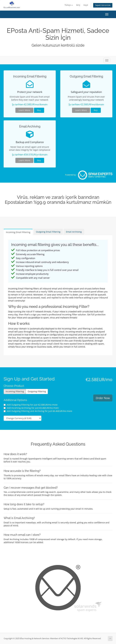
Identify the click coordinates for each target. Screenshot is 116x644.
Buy (39, 110)
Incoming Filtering (15, 391)
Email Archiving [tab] (74, 232)
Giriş (78, 5)
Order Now (103, 398)
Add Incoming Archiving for (31, 408)
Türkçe (69, 5)
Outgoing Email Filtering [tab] (48, 232)
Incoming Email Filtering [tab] (18, 232)
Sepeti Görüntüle (103, 5)
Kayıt (86, 5)
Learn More (24, 110)
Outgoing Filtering (37, 391)
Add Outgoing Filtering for (31, 405)
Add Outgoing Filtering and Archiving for (38, 411)
